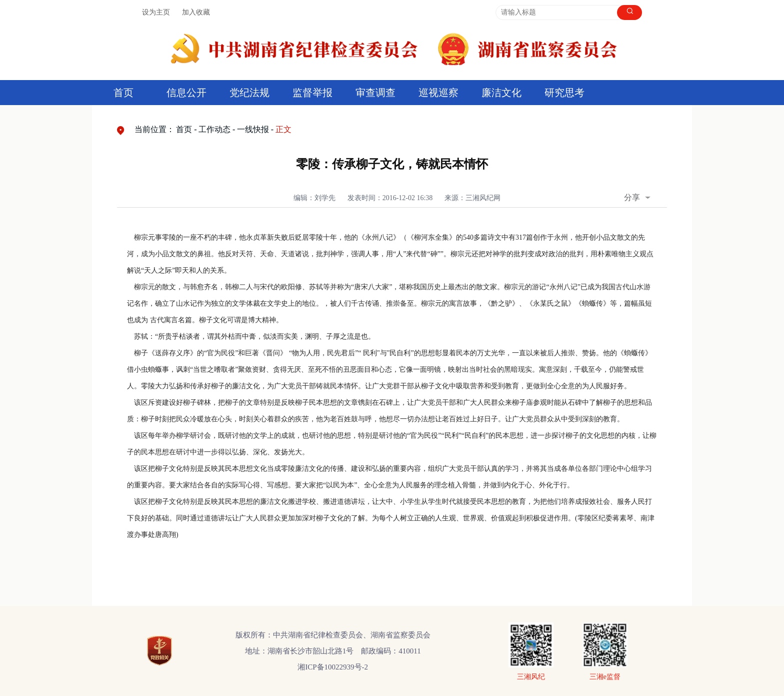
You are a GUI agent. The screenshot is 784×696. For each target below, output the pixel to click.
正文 (283, 129)
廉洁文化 (501, 93)
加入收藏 (196, 12)
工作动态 (214, 129)
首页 (123, 93)
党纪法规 (249, 93)
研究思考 (564, 93)
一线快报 (253, 129)
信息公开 (186, 93)
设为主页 (156, 12)
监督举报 (312, 93)
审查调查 (375, 93)
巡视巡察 (438, 93)
